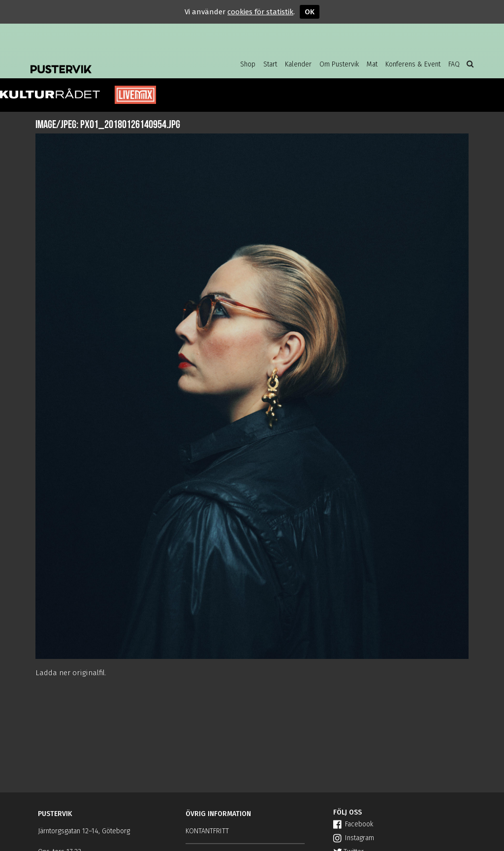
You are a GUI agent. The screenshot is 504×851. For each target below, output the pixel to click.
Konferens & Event (413, 64)
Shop (248, 64)
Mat (372, 64)
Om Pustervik (339, 64)
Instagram (354, 838)
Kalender (298, 64)
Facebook (353, 824)
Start (270, 64)
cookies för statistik (260, 12)
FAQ (454, 64)
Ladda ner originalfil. (71, 673)
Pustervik (109, 62)
